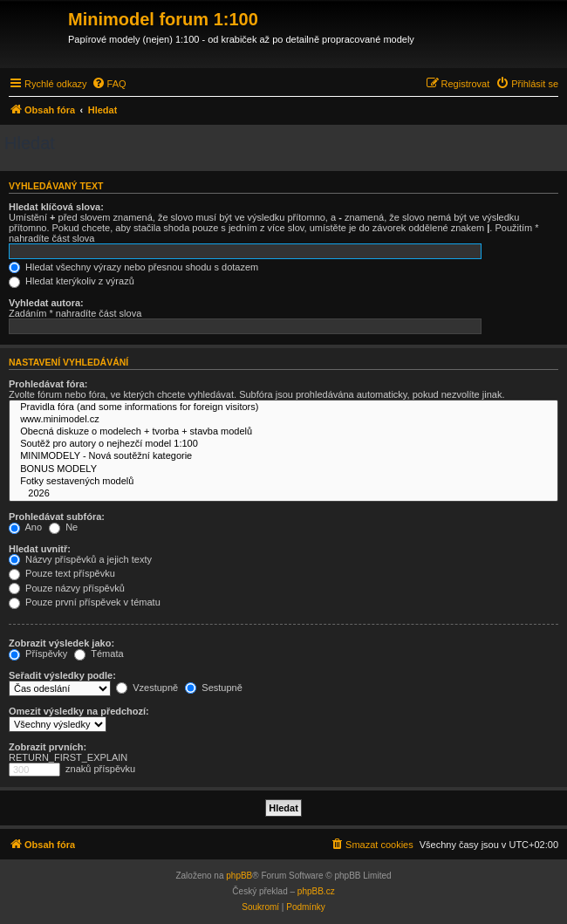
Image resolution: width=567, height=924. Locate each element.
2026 (283, 494)
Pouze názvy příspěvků (67, 588)
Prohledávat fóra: (48, 384)
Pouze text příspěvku (62, 573)
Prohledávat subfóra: (57, 517)
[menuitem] (109, 84)
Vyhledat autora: (46, 303)
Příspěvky (38, 654)
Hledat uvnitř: (40, 549)
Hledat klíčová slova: (56, 207)
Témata (99, 654)
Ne (63, 527)
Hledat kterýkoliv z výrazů (72, 281)
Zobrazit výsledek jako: (61, 643)
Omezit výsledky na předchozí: (79, 711)
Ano (25, 527)
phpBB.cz (316, 891)
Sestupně (214, 688)
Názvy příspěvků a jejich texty (80, 559)
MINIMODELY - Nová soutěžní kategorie (283, 456)
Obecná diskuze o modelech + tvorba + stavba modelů (283, 432)
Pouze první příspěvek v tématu (85, 602)
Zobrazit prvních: (48, 747)
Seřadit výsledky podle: (62, 675)
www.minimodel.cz (283, 420)
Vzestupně (147, 688)
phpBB (239, 876)
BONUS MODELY (283, 469)
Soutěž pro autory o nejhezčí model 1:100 (283, 444)
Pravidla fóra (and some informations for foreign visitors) (283, 407)
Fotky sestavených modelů (283, 482)
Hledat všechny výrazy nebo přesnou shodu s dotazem (133, 267)
